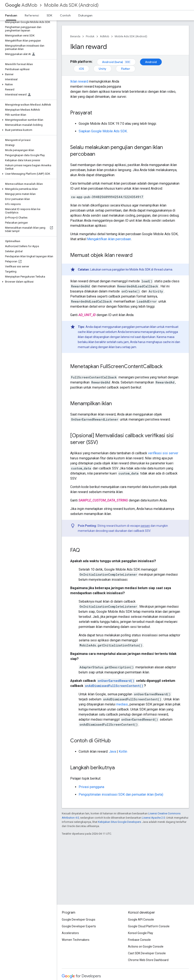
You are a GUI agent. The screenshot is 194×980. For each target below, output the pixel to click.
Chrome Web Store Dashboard (148, 960)
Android (151, 62)
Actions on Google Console (146, 946)
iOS (81, 69)
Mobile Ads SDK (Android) (71, 5)
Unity (102, 69)
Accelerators (70, 933)
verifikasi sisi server (163, 453)
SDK (49, 15)
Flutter (126, 69)
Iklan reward (79, 81)
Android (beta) (116, 62)
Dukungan (85, 15)
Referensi (32, 15)
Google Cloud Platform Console (149, 926)
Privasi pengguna (91, 787)
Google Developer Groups (79, 920)
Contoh (65, 15)
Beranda (75, 36)
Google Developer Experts (79, 926)
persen (145, 526)
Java (112, 751)
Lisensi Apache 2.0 (153, 818)
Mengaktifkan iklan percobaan (109, 239)
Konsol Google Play (141, 933)
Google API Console (141, 920)
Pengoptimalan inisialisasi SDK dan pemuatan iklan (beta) (121, 794)
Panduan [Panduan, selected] (11, 15)
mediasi (122, 704)
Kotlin (123, 751)
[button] (28, 74)
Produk (90, 36)
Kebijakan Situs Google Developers (120, 822)
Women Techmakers (76, 940)
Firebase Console (139, 940)
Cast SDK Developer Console (147, 953)
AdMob (21, 5)
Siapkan (103, 131)
